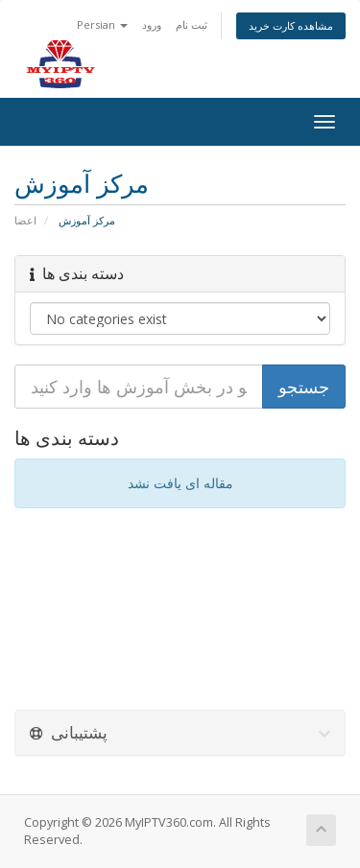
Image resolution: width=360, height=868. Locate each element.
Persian (102, 24)
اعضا (25, 220)
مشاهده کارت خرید (291, 25)
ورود (152, 24)
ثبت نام (192, 24)
